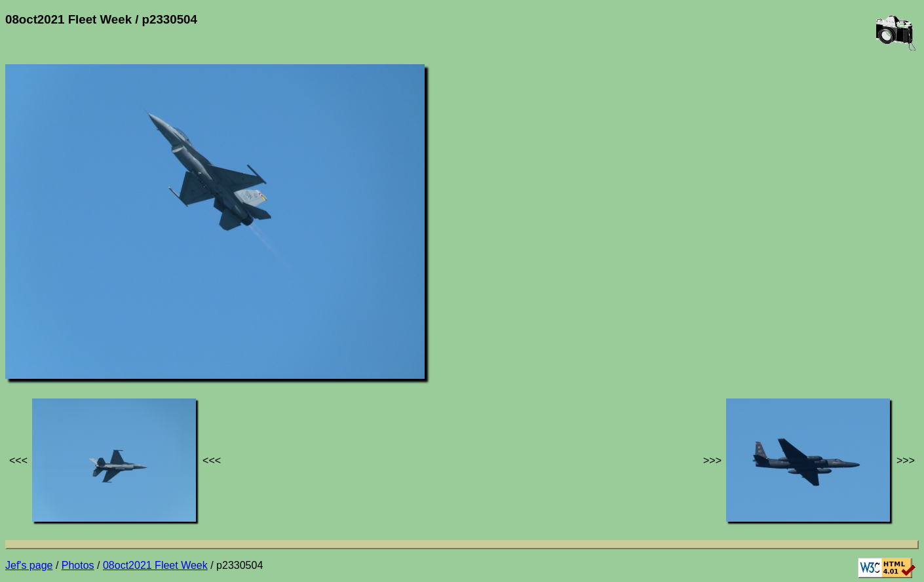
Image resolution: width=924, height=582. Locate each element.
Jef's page (29, 565)
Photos (78, 565)
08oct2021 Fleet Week (155, 565)
